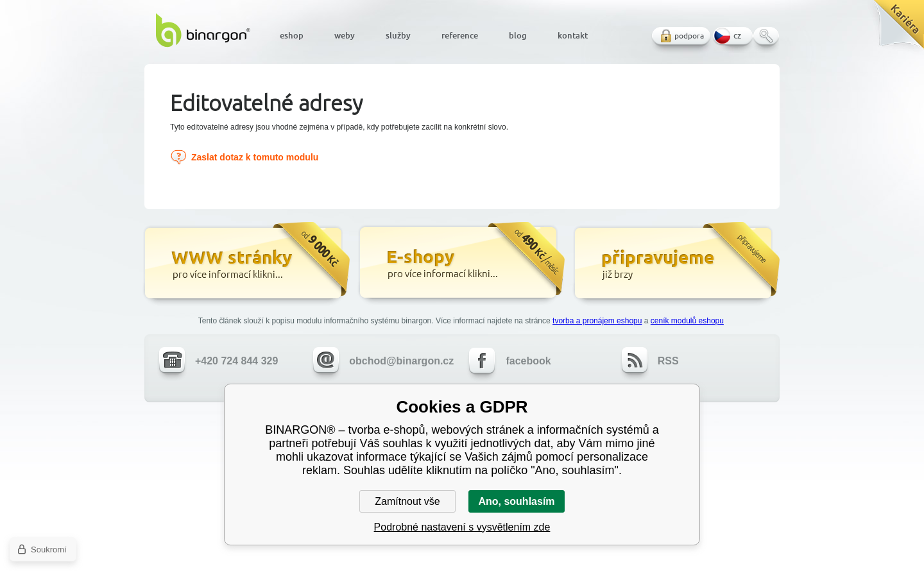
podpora (689, 36)
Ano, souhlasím (516, 501)
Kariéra (894, 29)
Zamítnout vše (407, 501)
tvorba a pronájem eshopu (597, 321)
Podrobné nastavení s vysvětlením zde (462, 527)
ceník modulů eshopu (687, 321)
